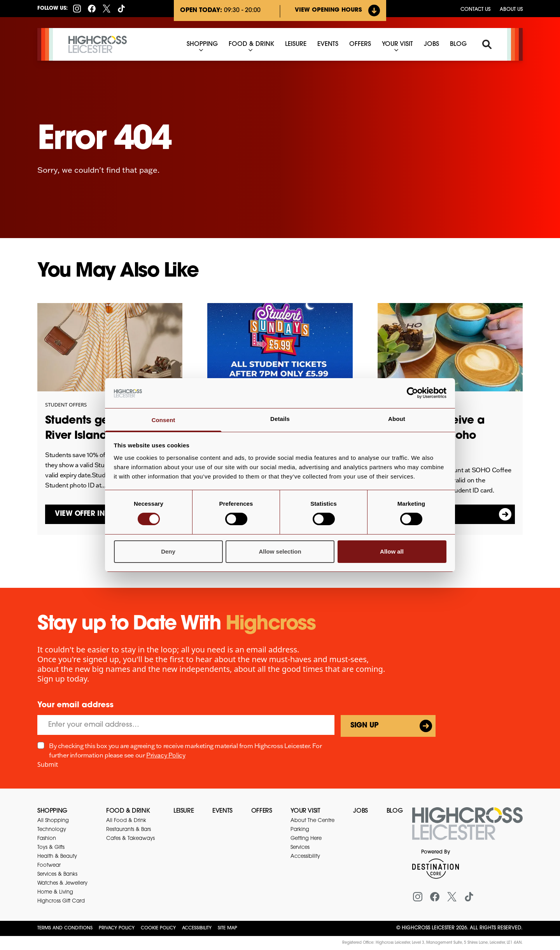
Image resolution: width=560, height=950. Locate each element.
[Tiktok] (121, 9)
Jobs (360, 811)
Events (222, 811)
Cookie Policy (158, 928)
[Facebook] (92, 9)
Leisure (184, 811)
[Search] (487, 44)
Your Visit (305, 811)
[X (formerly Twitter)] (107, 9)
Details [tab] (280, 419)
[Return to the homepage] (467, 828)
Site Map (227, 928)
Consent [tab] (164, 420)
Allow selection (280, 551)
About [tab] (397, 419)
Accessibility (197, 928)
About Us (511, 10)
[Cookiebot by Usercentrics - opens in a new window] (412, 393)
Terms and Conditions (65, 928)
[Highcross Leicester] (98, 45)
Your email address (75, 705)
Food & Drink (128, 811)
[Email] (186, 725)
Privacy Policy (166, 755)
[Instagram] (77, 9)
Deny (168, 551)
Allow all (392, 551)
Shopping (52, 811)
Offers (262, 811)
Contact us (475, 10)
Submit (48, 764)
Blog (395, 811)
